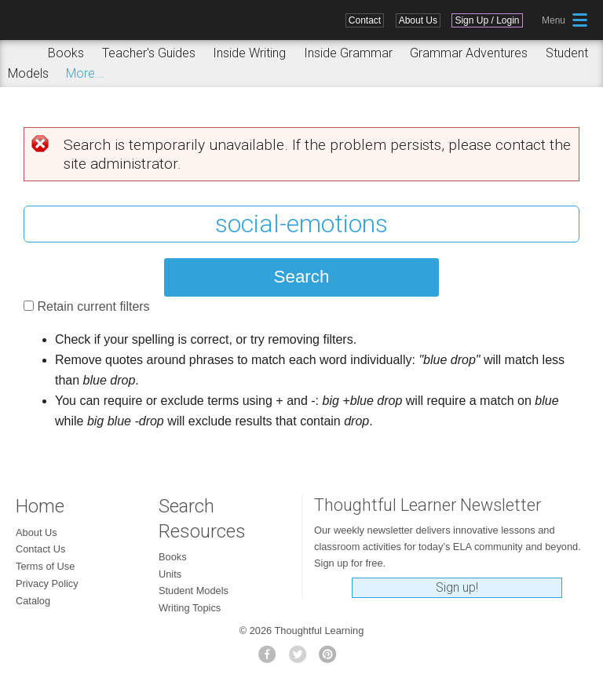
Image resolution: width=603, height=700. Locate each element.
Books (66, 53)
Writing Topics (190, 608)
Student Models (194, 591)
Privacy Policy (47, 583)
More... (85, 73)
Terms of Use (45, 566)
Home (40, 506)
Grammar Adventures (469, 53)
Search (23, 53)
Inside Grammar (348, 53)
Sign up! (457, 587)
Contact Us (40, 549)
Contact (365, 20)
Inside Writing (249, 53)
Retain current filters (93, 306)
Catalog (33, 601)
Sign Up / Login (487, 20)
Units (170, 574)
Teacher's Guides (149, 53)
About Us (418, 20)
